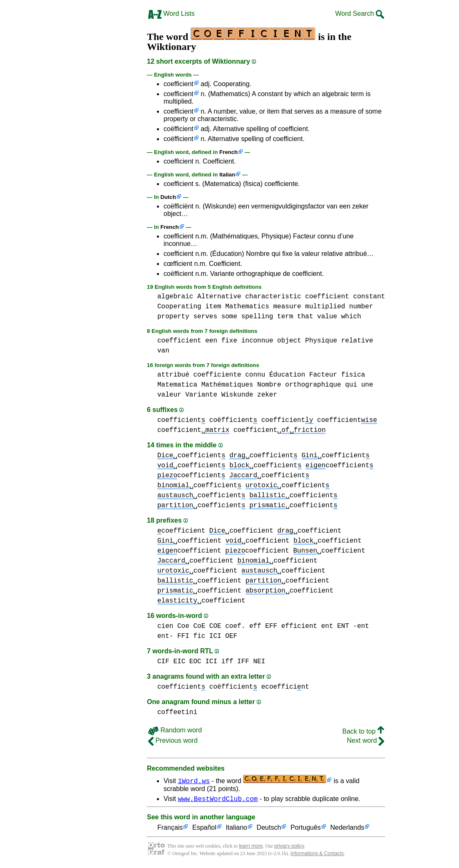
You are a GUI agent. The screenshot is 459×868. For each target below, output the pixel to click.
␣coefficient (191, 456)
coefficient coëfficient (207, 420)
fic (199, 636)
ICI (215, 636)
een (211, 341)
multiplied (325, 307)
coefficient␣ (193, 430)
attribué (173, 375)
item (213, 307)
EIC (179, 662)
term (285, 317)
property (173, 317)
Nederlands (347, 829)
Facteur (323, 375)
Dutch (168, 197)
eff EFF (263, 626)
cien (165, 626)
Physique (321, 341)
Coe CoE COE (199, 626)
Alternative (219, 297)
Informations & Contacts (317, 855)
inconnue (257, 341)
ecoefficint (285, 687)
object (289, 341)
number (361, 307)
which (351, 317)
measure (287, 307)
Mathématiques (227, 385)
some (229, 317)
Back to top (363, 731)
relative (357, 341)
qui (351, 385)
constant (369, 297)
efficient (299, 626)
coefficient (179, 84)
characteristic (273, 297)
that (305, 317)
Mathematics (247, 307)
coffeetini (177, 712)
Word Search (360, 14)
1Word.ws (194, 781)
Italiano (236, 829)
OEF (231, 636)
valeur (169, 395)
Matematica (177, 385)
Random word (175, 730)
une (367, 385)
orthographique (313, 385)
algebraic (175, 297)
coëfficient (179, 129)
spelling (257, 317)
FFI (183, 636)
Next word (366, 740)
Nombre (269, 385)
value (327, 317)
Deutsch (269, 829)
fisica (353, 375)
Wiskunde (237, 395)
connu (255, 375)
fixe (229, 341)
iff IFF (235, 662)
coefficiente (217, 375)
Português (306, 829)
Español (204, 829)
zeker (267, 395)
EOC (195, 662)
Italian (227, 175)
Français (170, 829)
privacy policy (289, 847)
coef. (235, 626)
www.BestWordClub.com (218, 800)
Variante (201, 395)
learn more (251, 847)
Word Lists (171, 14)
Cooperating (179, 307)
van (163, 351)
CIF (163, 662)
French (228, 152)
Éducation (287, 375)
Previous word (173, 740)
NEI (259, 662)
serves (205, 317)
